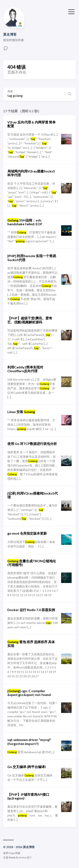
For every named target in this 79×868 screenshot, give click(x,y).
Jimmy (22, 857)
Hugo (12, 853)
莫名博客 (10, 34)
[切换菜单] (71, 11)
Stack (12, 857)
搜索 (10, 91)
